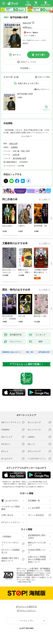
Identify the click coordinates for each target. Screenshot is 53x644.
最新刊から (45, 89)
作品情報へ (25, 68)
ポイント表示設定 (36, 515)
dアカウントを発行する (27, 607)
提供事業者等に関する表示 (37, 537)
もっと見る (43, 199)
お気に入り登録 (44, 77)
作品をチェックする (28, 62)
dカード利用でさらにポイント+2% (34, 40)
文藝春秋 (14, 147)
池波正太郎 (27, 23)
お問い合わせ (7, 515)
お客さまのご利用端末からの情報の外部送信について (37, 559)
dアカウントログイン (11, 522)
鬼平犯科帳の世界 (25, 94)
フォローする (33, 23)
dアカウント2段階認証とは (10, 551)
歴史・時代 (26, 151)
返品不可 (25, 43)
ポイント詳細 (29, 36)
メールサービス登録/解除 (11, 508)
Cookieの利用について (37, 551)
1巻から (37, 89)
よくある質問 (34, 508)
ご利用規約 (6, 537)
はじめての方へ (10, 501)
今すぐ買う (40, 55)
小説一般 (16, 151)
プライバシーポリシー (10, 544)
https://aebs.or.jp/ (25, 582)
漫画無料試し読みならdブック (12, 352)
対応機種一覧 (34, 501)
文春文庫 (16, 155)
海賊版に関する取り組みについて (10, 559)
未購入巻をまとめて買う (29, 83)
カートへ (17, 55)
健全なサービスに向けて (37, 544)
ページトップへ (27, 621)
